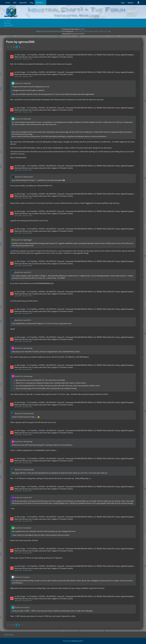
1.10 (99, 31)
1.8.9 (89, 31)
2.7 (58, 31)
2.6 (54, 31)
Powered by (73, 641)
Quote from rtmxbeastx (23, 528)
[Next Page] (23, 47)
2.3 (47, 31)
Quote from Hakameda (23, 83)
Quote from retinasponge (24, 348)
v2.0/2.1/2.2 (40, 31)
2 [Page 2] (14, 47)
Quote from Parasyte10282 (24, 413)
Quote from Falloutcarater (24, 177)
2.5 (51, 31)
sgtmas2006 (18, 59)
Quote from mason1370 (23, 498)
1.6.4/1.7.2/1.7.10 (80, 31)
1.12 (108, 31)
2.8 (62, 31)
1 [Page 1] (11, 47)
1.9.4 (94, 31)
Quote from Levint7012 (23, 272)
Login (123, 3)
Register (131, 3)
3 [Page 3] (17, 47)
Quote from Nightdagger (23, 240)
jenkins (81, 29)
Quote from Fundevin (22, 577)
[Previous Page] (8, 47)
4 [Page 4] (19, 47)
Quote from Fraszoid (22, 607)
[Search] (138, 3)
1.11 (104, 31)
